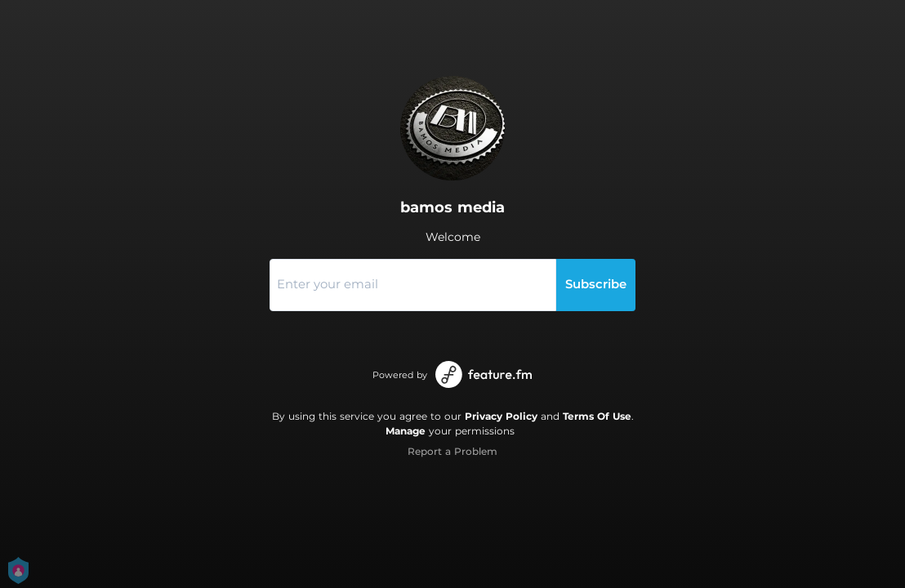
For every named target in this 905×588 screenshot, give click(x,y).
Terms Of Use (597, 416)
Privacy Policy (501, 416)
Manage (406, 431)
